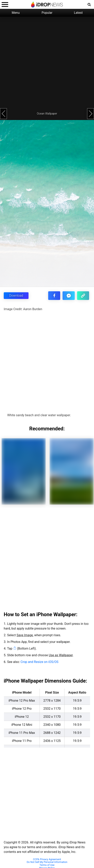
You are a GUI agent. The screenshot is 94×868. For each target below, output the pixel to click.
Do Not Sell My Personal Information (47, 862)
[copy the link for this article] (83, 296)
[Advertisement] (45, 62)
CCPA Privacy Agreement (47, 859)
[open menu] (5, 4)
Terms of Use (47, 865)
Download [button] (16, 296)
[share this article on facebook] (54, 296)
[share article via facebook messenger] (69, 296)
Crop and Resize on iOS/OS (40, 662)
